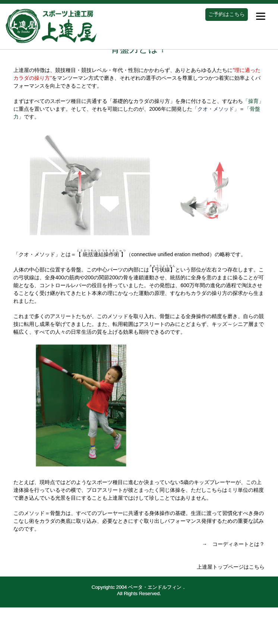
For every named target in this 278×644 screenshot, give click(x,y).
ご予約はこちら (227, 14)
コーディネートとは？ (238, 544)
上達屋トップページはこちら (231, 567)
